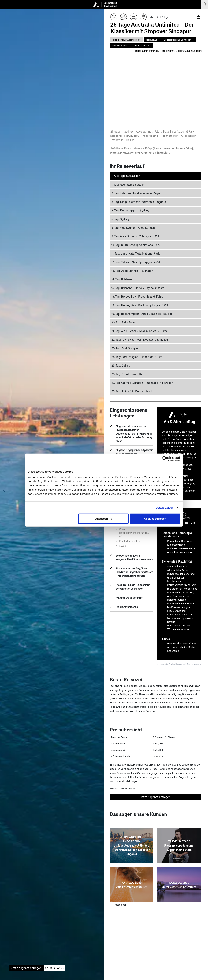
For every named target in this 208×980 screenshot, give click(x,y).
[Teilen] (199, 17)
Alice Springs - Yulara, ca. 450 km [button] (137, 236)
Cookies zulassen (155, 519)
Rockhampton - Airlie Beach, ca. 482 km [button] (142, 313)
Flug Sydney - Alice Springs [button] (133, 227)
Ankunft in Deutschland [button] (131, 391)
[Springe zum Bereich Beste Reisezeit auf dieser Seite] (143, 46)
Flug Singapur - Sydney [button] (130, 210)
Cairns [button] (121, 365)
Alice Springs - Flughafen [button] (132, 270)
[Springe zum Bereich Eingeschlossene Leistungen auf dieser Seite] (179, 40)
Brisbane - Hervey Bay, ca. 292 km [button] (138, 287)
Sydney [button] (120, 219)
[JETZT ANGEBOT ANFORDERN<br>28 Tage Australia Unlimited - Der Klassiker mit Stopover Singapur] (131, 845)
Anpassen (104, 519)
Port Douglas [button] (125, 348)
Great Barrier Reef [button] (128, 374)
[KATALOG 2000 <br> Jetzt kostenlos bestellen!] (179, 885)
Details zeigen (165, 507)
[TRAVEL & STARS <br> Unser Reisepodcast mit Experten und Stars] (179, 845)
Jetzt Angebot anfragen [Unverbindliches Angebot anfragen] (155, 797)
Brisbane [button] (122, 279)
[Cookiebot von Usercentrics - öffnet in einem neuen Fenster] (165, 459)
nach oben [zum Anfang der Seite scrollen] (121, 904)
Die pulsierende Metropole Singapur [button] (139, 201)
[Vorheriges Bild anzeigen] (4, 490)
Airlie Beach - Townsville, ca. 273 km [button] (139, 331)
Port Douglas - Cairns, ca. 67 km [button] (137, 356)
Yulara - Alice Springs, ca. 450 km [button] (137, 262)
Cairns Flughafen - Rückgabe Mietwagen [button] (142, 382)
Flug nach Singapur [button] (128, 184)
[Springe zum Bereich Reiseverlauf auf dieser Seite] (153, 40)
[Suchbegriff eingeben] (204, 4)
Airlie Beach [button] (124, 322)
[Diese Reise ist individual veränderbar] (127, 40)
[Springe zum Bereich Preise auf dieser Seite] (121, 46)
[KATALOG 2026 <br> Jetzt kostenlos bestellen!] (131, 885)
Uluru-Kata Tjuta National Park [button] (136, 244)
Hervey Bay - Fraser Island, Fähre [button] (137, 296)
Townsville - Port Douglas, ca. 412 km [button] (140, 339)
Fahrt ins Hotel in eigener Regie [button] (136, 193)
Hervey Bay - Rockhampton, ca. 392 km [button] (141, 305)
